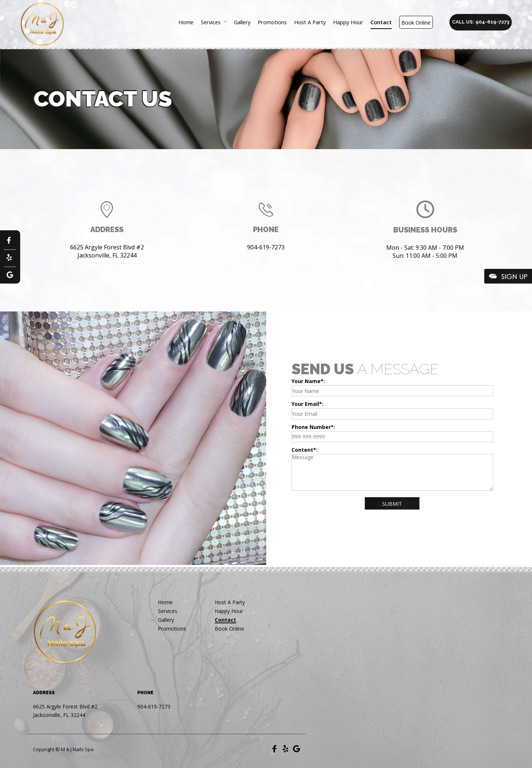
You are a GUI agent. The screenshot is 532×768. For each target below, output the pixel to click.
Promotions (272, 22)
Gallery (242, 22)
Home (186, 22)
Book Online (416, 22)
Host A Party (310, 22)
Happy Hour (348, 22)
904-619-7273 (266, 247)
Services (211, 22)
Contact (381, 22)
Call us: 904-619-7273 (481, 22)
